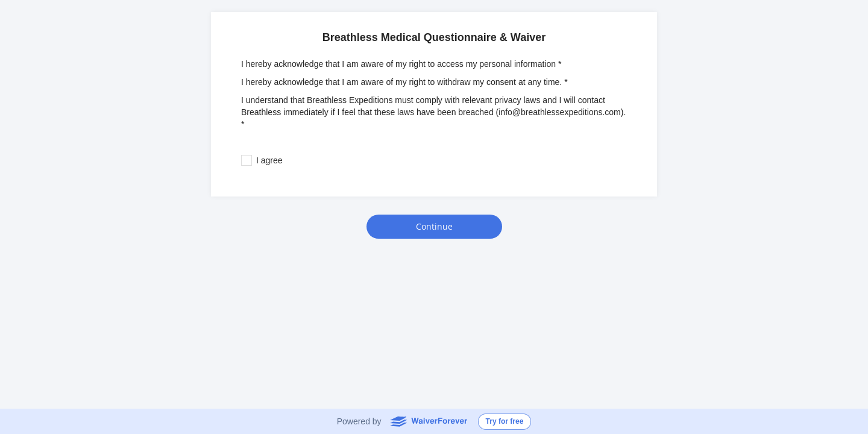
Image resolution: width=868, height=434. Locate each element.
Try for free (505, 421)
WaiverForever (428, 421)
